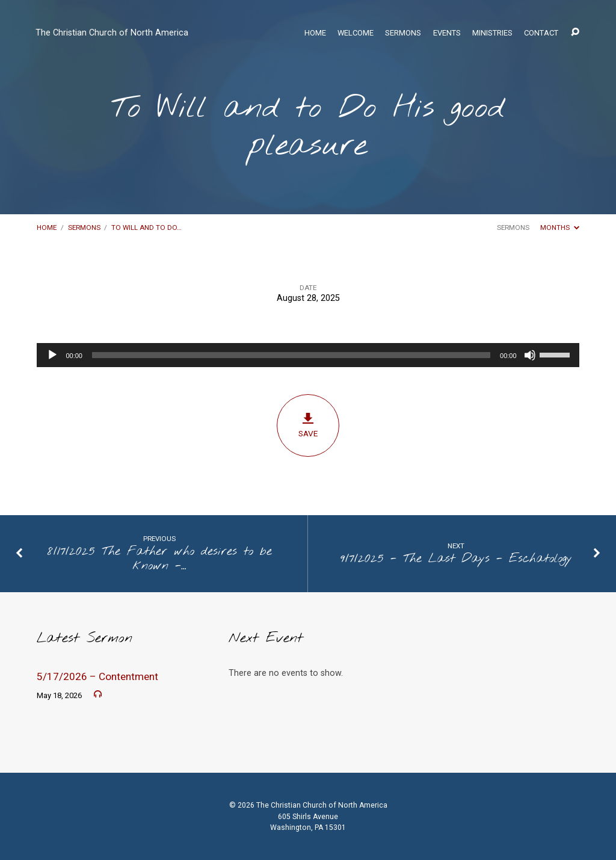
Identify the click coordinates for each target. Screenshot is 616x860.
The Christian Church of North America (112, 33)
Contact (541, 33)
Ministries (492, 33)
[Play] (52, 355)
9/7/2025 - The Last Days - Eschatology (456, 559)
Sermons (403, 33)
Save (308, 425)
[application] (308, 355)
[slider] (291, 355)
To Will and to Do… (146, 227)
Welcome (356, 33)
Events (447, 33)
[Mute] (530, 355)
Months (560, 227)
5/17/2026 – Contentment (97, 676)
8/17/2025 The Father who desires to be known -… (160, 559)
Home (315, 33)
